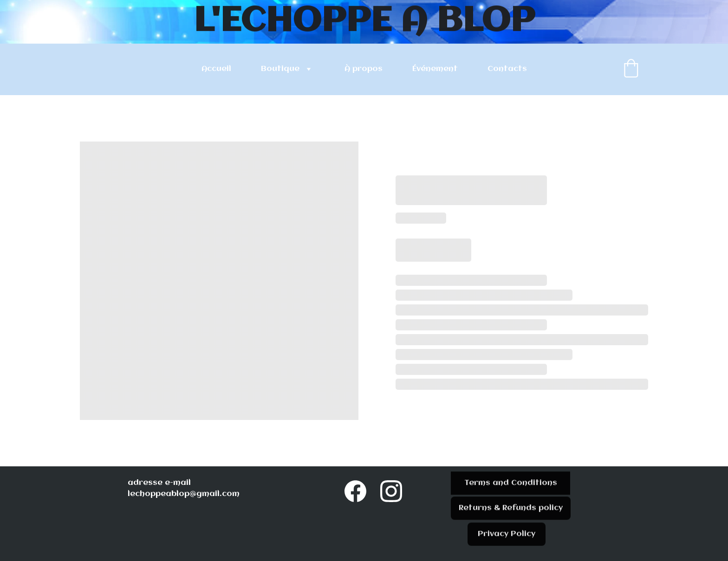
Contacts (507, 69)
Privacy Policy (507, 536)
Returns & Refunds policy (511, 510)
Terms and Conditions (511, 485)
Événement (435, 69)
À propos (364, 69)
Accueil (216, 69)
